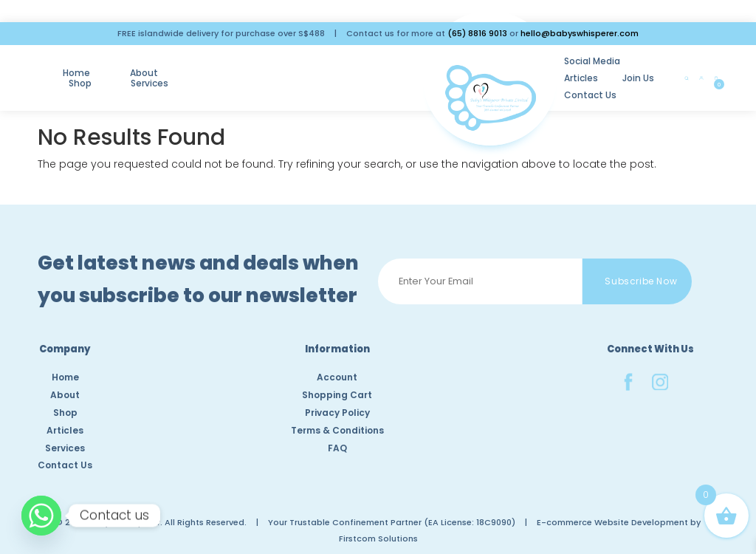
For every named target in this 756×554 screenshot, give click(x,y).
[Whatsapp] (41, 516)
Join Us (595, 61)
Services (281, 69)
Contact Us (466, 78)
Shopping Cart (337, 395)
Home (79, 69)
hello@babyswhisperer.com (580, 33)
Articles (537, 61)
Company (65, 350)
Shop (211, 69)
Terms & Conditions (337, 430)
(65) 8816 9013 (477, 33)
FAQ (337, 448)
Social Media (468, 61)
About (146, 69)
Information (337, 350)
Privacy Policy (337, 413)
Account (337, 377)
